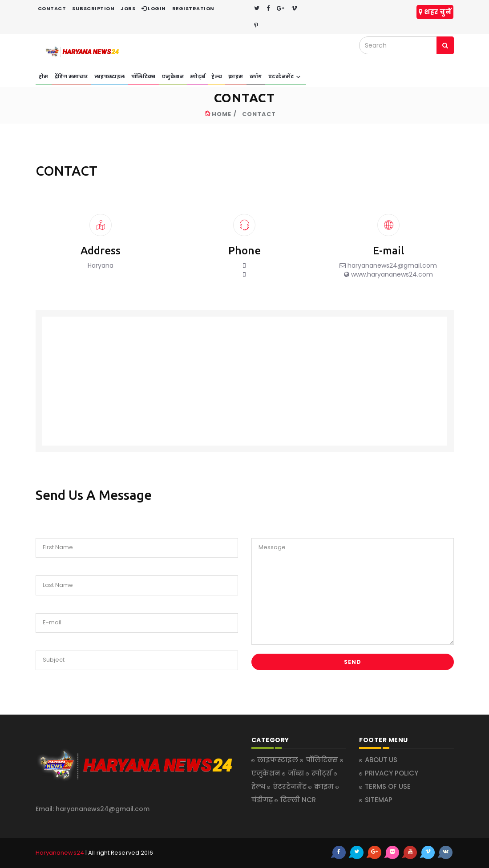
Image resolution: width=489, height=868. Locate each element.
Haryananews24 (60, 853)
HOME (222, 114)
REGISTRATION (193, 8)
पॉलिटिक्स (143, 76)
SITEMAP (379, 800)
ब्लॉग (256, 76)
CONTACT (52, 8)
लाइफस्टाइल (110, 76)
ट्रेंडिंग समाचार (71, 76)
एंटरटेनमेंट (286, 77)
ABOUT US (381, 760)
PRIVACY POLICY (392, 773)
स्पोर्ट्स (198, 76)
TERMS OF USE (388, 786)
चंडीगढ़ (263, 800)
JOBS (128, 8)
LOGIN (154, 8)
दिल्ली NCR (298, 800)
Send (353, 662)
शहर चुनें (435, 12)
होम (44, 76)
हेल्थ (217, 76)
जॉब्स (297, 773)
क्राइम (236, 76)
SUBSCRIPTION (93, 8)
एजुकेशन (173, 76)
